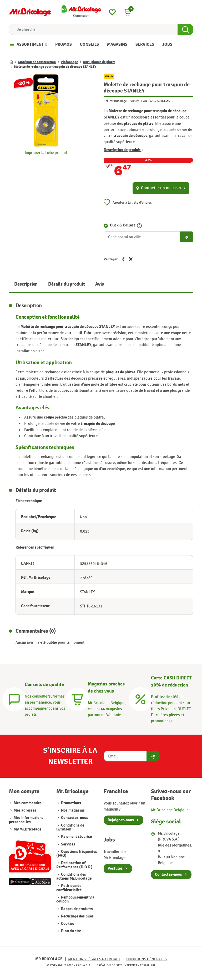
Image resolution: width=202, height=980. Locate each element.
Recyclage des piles (77, 916)
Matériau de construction (37, 62)
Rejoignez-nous (121, 820)
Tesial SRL (148, 965)
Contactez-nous (74, 818)
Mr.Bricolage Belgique (170, 810)
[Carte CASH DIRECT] (140, 698)
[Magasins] (77, 698)
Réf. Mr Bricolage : (116, 101)
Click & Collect (123, 225)
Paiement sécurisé (76, 837)
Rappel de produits (77, 909)
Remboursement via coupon (75, 899)
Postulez (115, 868)
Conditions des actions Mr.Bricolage (74, 876)
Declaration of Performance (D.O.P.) (74, 865)
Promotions (71, 803)
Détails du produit (66, 284)
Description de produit (124, 150)
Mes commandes (28, 803)
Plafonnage (69, 62)
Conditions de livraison (70, 827)
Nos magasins (72, 810)
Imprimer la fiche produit (46, 153)
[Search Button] (185, 29)
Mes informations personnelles (26, 820)
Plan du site (71, 931)
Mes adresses (25, 810)
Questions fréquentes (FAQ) (77, 854)
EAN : (145, 101)
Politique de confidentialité (69, 888)
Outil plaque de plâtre (99, 62)
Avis (99, 284)
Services (68, 844)
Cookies (67, 924)
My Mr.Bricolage (27, 829)
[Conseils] (14, 698)
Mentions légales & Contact (94, 959)
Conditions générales (146, 959)
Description (26, 284)
